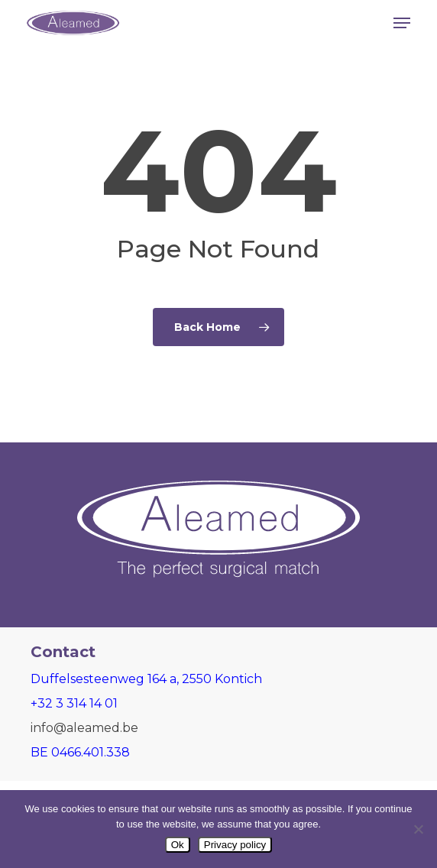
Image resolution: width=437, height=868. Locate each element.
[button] (402, 23)
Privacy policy (235, 845)
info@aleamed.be (84, 728)
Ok (178, 845)
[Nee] (418, 829)
